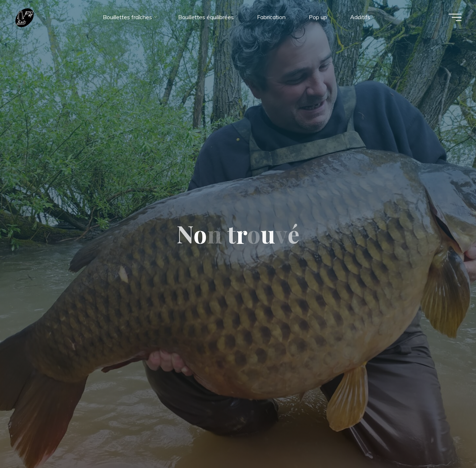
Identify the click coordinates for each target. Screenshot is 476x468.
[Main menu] (455, 17)
